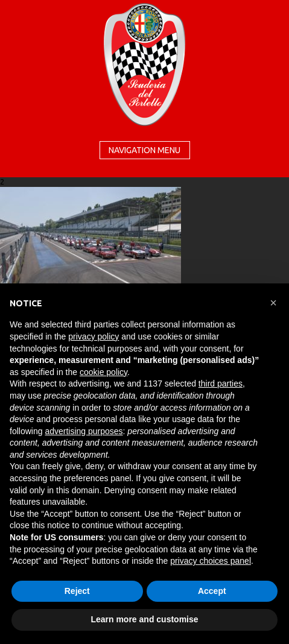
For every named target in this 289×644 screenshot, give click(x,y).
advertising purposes (84, 431)
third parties (221, 384)
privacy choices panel (211, 561)
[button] (273, 303)
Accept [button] (212, 591)
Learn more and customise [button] (144, 619)
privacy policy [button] (94, 336)
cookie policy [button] (103, 372)
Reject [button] (77, 591)
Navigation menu (144, 150)
